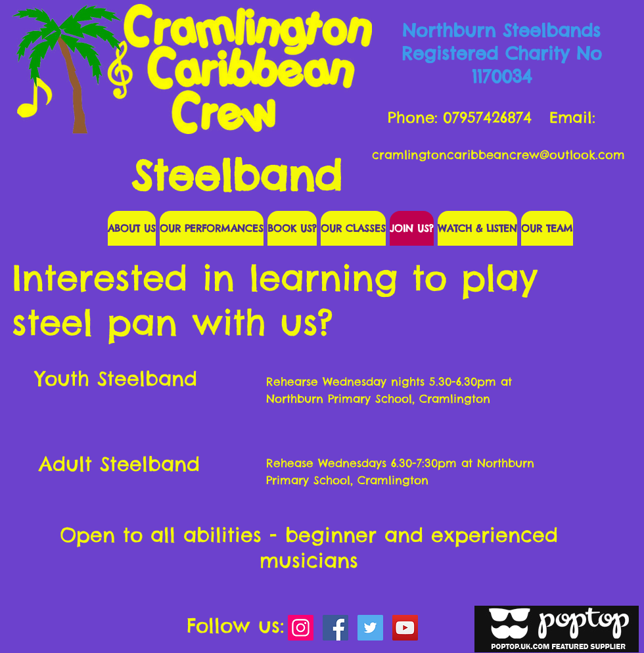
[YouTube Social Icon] (405, 628)
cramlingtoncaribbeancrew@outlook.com (498, 155)
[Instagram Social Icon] (301, 628)
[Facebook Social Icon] (335, 628)
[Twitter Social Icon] (370, 628)
